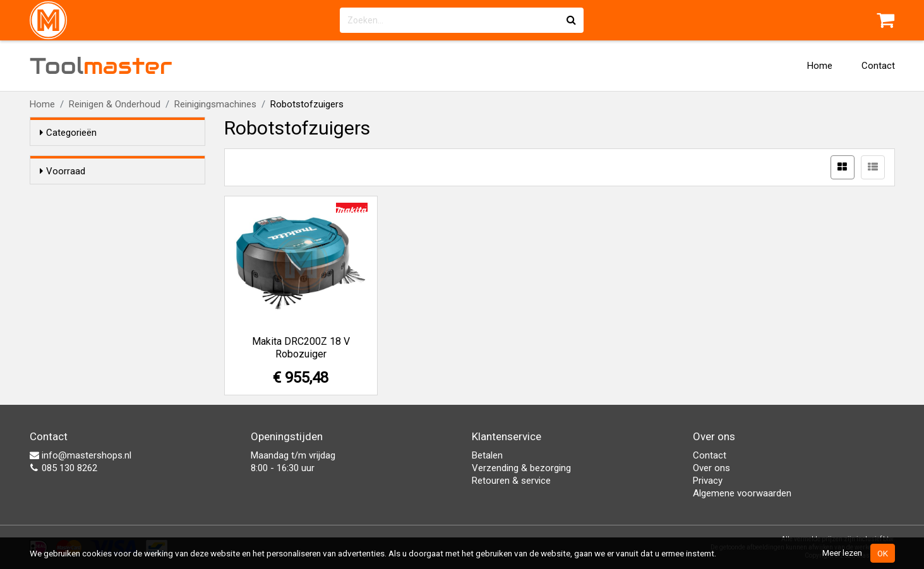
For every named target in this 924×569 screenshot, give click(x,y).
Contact (878, 66)
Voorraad (63, 171)
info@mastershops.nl (81, 455)
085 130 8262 (63, 468)
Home (820, 66)
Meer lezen (842, 553)
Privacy (708, 481)
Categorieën (68, 133)
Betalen (487, 455)
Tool (101, 66)
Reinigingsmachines (215, 104)
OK (883, 553)
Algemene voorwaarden (742, 493)
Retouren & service (511, 481)
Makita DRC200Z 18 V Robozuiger (301, 348)
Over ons (711, 468)
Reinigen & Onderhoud (115, 104)
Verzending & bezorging (521, 468)
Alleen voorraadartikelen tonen (122, 195)
